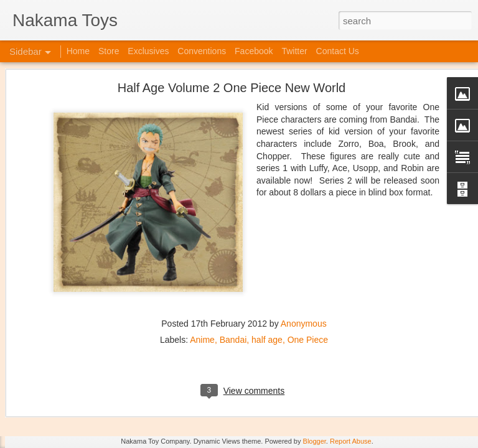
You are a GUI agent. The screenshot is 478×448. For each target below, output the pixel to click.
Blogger (315, 441)
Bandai (233, 273)
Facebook (254, 51)
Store (109, 51)
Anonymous (304, 256)
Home (78, 51)
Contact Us (338, 51)
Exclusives (148, 51)
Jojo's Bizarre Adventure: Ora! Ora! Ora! (96, 412)
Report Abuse (351, 441)
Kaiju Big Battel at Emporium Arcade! (92, 384)
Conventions (202, 51)
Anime (202, 273)
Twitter (294, 51)
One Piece (308, 273)
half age (267, 273)
